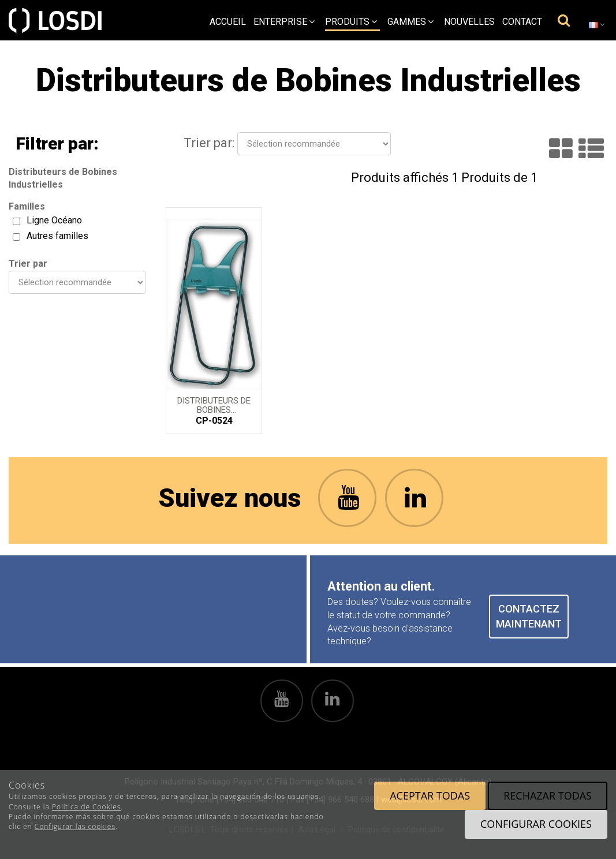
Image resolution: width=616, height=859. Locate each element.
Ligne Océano (54, 220)
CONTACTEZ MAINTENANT (529, 616)
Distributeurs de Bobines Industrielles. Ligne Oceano (214, 405)
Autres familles (57, 236)
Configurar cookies (536, 824)
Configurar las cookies (75, 826)
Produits (351, 22)
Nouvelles (469, 22)
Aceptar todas (430, 795)
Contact (522, 22)
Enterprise (284, 22)
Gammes (410, 22)
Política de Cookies (86, 807)
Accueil (228, 22)
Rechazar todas (548, 795)
